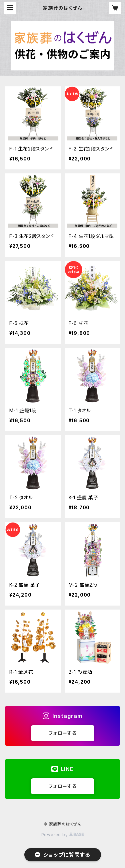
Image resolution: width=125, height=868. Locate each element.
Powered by (63, 835)
